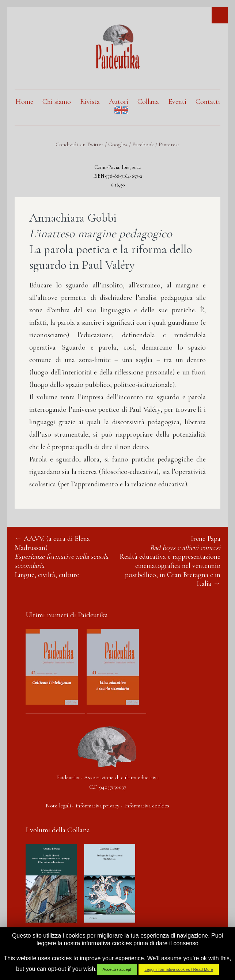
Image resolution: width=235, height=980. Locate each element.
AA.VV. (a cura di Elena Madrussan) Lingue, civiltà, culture (61, 557)
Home (24, 102)
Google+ (118, 144)
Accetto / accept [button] (117, 969)
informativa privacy (98, 806)
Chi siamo (57, 102)
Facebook (143, 144)
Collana (148, 102)
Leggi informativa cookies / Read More (179, 969)
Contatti (208, 102)
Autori (119, 102)
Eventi (177, 102)
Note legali (58, 806)
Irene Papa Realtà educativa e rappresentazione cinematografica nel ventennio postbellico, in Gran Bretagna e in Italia (170, 561)
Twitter (95, 144)
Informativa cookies (147, 806)
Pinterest (169, 144)
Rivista (90, 102)
